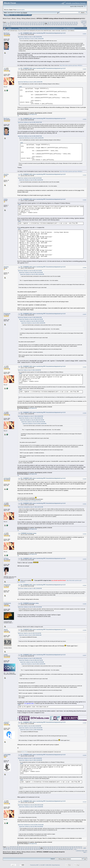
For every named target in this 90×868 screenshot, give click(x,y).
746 (26, 23)
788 (43, 25)
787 (41, 25)
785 (37, 25)
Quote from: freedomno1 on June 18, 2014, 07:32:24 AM (31, 825)
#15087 (85, 314)
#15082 (85, 69)
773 (10, 25)
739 (10, 23)
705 (11, 22)
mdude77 (7, 722)
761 (59, 23)
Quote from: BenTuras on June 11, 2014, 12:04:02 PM (31, 39)
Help (12, 15)
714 (31, 22)
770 (4, 25)
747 (28, 23)
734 (74, 22)
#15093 (85, 559)
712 (26, 22)
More (29, 15)
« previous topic (84, 22)
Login (20, 15)
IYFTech (6, 558)
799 (67, 25)
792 (52, 25)
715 (33, 22)
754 (43, 23)
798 (65, 25)
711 (24, 22)
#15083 (85, 119)
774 (13, 25)
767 (72, 23)
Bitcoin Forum (7, 18)
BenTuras (7, 33)
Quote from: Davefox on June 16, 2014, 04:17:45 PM (30, 271)
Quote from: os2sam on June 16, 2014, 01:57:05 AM (30, 178)
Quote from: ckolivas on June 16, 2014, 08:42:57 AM (30, 122)
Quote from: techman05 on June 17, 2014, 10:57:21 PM (30, 507)
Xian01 (6, 630)
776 (17, 25)
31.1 (22, 13)
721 (46, 22)
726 (57, 22)
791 (50, 25)
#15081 (85, 34)
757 (51, 23)
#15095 (85, 604)
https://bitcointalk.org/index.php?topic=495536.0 (71, 65)
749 (32, 23)
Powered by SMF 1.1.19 (36, 865)
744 (21, 23)
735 (77, 22)
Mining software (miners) (29, 18)
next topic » (85, 23)
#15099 (85, 755)
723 (50, 22)
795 (59, 25)
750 (35, 23)
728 (61, 22)
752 (39, 23)
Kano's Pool (24, 752)
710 (22, 22)
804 (4, 26)
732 (70, 22)
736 (4, 23)
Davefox (6, 174)
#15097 (85, 655)
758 (53, 23)
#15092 (85, 534)
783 (32, 25)
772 (8, 25)
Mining (19, 18)
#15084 (85, 175)
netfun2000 (7, 755)
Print (85, 26)
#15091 (85, 504)
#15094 (85, 586)
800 (70, 25)
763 (64, 23)
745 (24, 23)
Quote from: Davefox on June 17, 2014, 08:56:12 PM (30, 317)
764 (66, 23)
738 (8, 23)
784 (35, 25)
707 (15, 22)
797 (63, 25)
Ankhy (6, 199)
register (23, 10)
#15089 (85, 413)
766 (70, 23)
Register (25, 15)
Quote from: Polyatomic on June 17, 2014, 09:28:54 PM (31, 416)
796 (61, 25)
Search (16, 15)
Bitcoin (14, 18)
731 (68, 22)
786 (39, 25)
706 (13, 22)
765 (68, 23)
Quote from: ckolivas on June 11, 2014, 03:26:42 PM (30, 37)
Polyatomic (7, 314)
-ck (5, 68)
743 (19, 23)
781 (28, 25)
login (18, 10)
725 (55, 22)
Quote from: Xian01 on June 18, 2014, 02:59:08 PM (29, 726)
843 (10, 26)
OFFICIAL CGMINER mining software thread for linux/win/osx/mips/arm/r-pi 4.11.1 (61, 18)
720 (44, 22)
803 (76, 25)
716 (35, 22)
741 (15, 23)
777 (19, 25)
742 (17, 23)
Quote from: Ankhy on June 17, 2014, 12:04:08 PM (29, 370)
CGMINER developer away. (29, 533)
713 (28, 22)
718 (39, 22)
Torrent (25, 13)
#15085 (85, 200)
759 (55, 23)
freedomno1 (7, 603)
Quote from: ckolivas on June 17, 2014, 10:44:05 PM (30, 758)
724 (53, 22)
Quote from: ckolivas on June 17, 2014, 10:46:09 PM (30, 588)
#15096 (85, 630)
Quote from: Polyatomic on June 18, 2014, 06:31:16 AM (31, 805)
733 (72, 22)
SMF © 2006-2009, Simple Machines (51, 865)
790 (48, 25)
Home (7, 15)
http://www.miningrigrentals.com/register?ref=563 (29, 501)
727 (59, 22)
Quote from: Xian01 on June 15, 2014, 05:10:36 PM (29, 633)
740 (13, 23)
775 (15, 25)
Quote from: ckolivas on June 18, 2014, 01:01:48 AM (30, 607)
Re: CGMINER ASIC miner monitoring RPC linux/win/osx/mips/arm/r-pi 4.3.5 (43, 33)
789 (46, 25)
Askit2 (6, 655)
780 (26, 25)
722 (48, 22)
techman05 (7, 478)
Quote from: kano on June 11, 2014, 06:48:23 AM (30, 635)
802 (74, 25)
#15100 (85, 802)
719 (42, 22)
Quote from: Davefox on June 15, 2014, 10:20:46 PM (31, 180)
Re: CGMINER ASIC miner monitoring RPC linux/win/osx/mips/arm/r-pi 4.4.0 (43, 199)
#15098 (85, 723)
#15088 (85, 367)
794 (56, 25)
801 (72, 25)
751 (37, 23)
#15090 (85, 479)
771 (6, 25)
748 (30, 23)
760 (57, 23)
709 (20, 22)
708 (17, 22)
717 (37, 22)
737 (6, 23)
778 (21, 25)
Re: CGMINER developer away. (30, 603)
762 (61, 23)
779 (24, 25)
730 (66, 22)
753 (41, 23)
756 (48, 23)
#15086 (85, 268)
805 (6, 26)
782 (30, 25)
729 (64, 22)
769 (77, 23)
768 (75, 23)
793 (54, 25)
